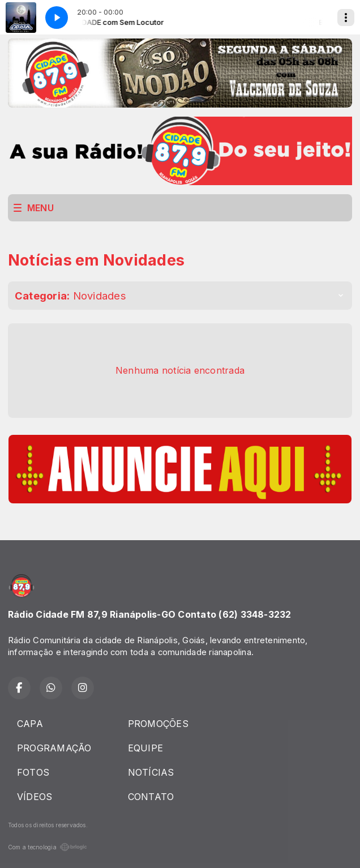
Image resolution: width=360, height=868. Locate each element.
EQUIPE (145, 748)
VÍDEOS (35, 797)
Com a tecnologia (48, 847)
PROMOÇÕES (158, 724)
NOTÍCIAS (151, 772)
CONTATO (151, 797)
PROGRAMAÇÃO (54, 748)
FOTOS (33, 772)
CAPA (30, 724)
